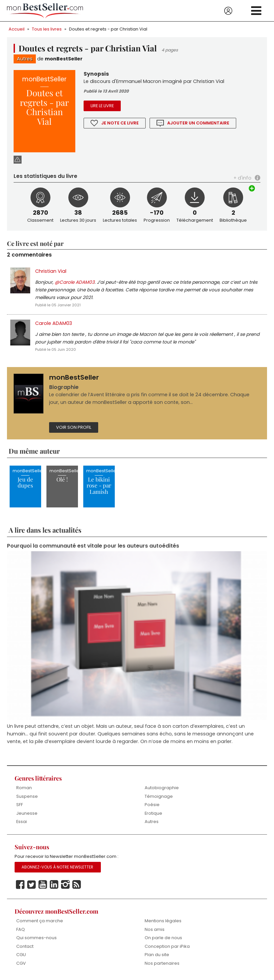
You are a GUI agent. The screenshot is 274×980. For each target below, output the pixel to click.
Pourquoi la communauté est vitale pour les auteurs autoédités (93, 546)
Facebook (20, 885)
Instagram (65, 885)
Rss (77, 885)
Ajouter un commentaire (199, 123)
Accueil (17, 29)
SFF (20, 805)
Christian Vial (51, 271)
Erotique (153, 813)
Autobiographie (162, 788)
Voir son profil (74, 427)
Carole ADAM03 (54, 323)
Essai (22, 822)
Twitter (32, 885)
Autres (25, 59)
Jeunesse (27, 813)
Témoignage (159, 796)
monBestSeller (64, 59)
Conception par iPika (167, 946)
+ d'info (242, 178)
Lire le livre (102, 106)
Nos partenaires (162, 963)
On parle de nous (163, 938)
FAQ (21, 929)
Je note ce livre (120, 123)
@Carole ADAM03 (75, 282)
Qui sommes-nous (36, 938)
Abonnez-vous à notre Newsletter (57, 867)
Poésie (152, 805)
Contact (25, 946)
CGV (21, 963)
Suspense (27, 796)
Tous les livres (47, 29)
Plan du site (157, 955)
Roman (24, 788)
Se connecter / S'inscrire (228, 11)
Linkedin (54, 885)
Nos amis (155, 929)
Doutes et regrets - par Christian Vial (108, 29)
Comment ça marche (40, 921)
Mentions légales (163, 921)
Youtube (43, 885)
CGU (21, 955)
